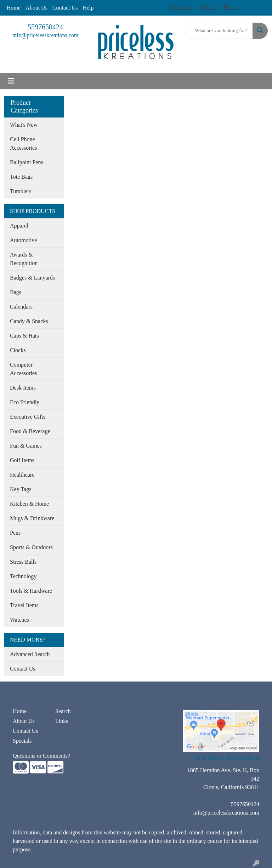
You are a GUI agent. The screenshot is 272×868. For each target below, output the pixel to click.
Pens (15, 533)
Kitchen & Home (29, 504)
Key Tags (21, 489)
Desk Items (23, 388)
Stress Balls (23, 562)
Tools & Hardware (31, 591)
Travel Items (24, 605)
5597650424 (45, 27)
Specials (22, 741)
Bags (16, 292)
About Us (36, 8)
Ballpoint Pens (27, 162)
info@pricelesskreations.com (46, 35)
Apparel (19, 226)
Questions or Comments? (41, 756)
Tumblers (21, 191)
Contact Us (65, 8)
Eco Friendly (25, 402)
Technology (23, 576)
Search (63, 711)
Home (14, 8)
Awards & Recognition (24, 259)
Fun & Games (26, 446)
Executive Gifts (28, 417)
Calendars (21, 307)
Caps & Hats (24, 336)
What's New (24, 125)
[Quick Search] (219, 31)
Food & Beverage (30, 431)
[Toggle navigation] (11, 81)
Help (88, 8)
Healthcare (22, 475)
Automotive (23, 240)
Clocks (18, 350)
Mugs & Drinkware (32, 518)
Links (62, 721)
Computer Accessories (23, 369)
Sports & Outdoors (31, 547)
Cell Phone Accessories (23, 143)
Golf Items (22, 460)
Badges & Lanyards (32, 278)
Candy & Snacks (29, 321)
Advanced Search (30, 654)
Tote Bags (21, 177)
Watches (19, 620)
